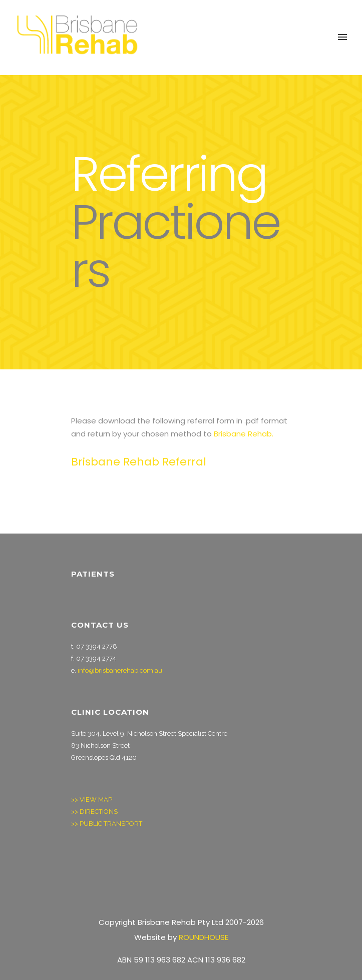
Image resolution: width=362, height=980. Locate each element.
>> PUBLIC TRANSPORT (107, 824)
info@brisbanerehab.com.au (120, 670)
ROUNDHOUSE (204, 937)
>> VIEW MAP (92, 800)
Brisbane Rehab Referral (139, 462)
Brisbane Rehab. (244, 434)
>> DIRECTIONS (94, 812)
